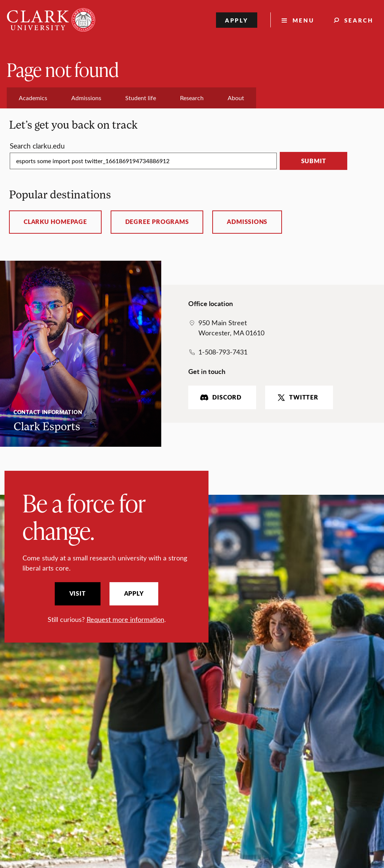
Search (359, 20)
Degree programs (157, 222)
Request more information (125, 619)
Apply (237, 20)
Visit (78, 593)
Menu (303, 20)
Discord (220, 397)
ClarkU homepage (55, 222)
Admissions (247, 222)
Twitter (297, 397)
